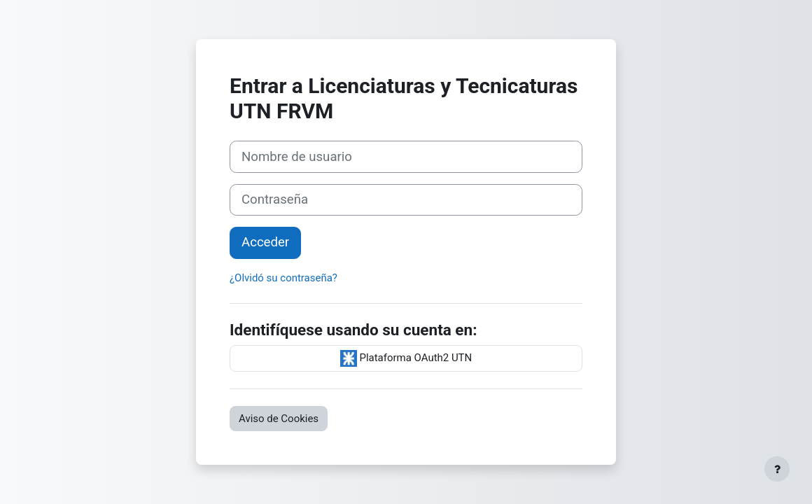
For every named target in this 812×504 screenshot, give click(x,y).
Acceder (265, 242)
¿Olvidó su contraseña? (283, 278)
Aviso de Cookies (279, 419)
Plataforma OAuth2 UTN (406, 358)
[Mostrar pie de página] (777, 469)
